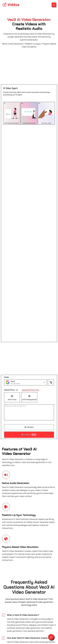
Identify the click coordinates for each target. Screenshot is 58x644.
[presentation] (29, 395)
